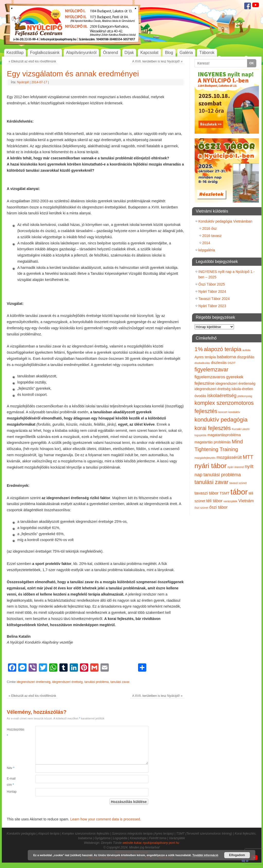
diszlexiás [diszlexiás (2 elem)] (219, 363)
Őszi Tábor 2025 (212, 284)
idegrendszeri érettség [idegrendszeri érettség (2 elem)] (213, 389)
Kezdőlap (15, 53)
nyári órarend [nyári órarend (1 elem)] (236, 467)
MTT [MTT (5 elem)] (248, 457)
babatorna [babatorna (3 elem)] (226, 357)
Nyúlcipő (23, 82)
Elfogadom (237, 855)
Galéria (186, 53)
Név (11, 768)
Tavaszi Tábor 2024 (214, 299)
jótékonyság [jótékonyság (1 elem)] (245, 396)
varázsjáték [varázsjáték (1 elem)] (230, 501)
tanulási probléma (97, 682)
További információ (205, 855)
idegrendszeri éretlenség (34, 682)
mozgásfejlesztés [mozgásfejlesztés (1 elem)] (205, 458)
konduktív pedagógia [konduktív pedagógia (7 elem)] (221, 420)
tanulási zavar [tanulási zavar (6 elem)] (212, 482)
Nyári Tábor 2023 (212, 306)
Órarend (110, 53)
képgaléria (207, 250)
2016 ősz (210, 229)
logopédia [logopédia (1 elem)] (201, 435)
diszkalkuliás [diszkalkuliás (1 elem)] (202, 363)
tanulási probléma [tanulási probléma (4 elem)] (222, 475)
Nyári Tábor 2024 (212, 291)
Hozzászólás (14, 733)
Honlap (12, 792)
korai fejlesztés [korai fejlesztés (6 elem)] (213, 428)
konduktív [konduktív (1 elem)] (234, 412)
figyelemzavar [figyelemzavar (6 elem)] (212, 370)
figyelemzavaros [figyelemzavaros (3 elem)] (210, 377)
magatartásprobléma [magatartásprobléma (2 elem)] (224, 435)
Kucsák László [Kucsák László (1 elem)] (241, 429)
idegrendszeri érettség (67, 682)
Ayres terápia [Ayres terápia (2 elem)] (205, 357)
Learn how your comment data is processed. (106, 819)
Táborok (207, 53)
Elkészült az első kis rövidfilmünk (32, 61)
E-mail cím (11, 782)
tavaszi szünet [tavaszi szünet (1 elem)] (238, 483)
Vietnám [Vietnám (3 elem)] (246, 501)
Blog (169, 53)
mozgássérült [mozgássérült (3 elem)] (229, 457)
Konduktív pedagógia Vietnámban (225, 221)
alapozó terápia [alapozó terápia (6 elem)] (223, 349)
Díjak (129, 53)
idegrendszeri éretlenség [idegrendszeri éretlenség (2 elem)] (235, 383)
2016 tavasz (212, 236)
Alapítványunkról (81, 53)
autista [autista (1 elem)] (246, 350)
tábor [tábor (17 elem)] (239, 492)
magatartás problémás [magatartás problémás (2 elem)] (213, 442)
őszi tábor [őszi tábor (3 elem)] (219, 507)
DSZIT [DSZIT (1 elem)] (232, 363)
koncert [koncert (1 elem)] (223, 412)
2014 (206, 243)
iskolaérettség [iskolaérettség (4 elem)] (222, 395)
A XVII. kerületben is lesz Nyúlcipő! (157, 61)
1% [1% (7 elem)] (199, 349)
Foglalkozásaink (45, 53)
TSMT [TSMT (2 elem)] (225, 493)
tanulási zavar (120, 682)
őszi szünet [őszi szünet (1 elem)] (201, 508)
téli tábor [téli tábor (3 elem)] (214, 501)
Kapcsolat (149, 53)
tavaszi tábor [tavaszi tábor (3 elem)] (207, 493)
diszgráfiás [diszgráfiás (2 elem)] (246, 357)
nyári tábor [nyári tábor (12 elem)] (211, 466)
